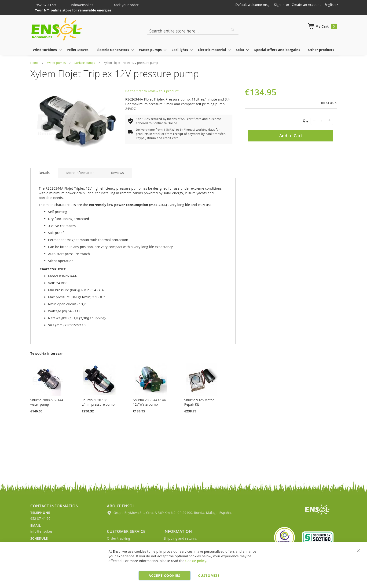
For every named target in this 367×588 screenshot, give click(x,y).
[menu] (184, 50)
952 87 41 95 (44, 5)
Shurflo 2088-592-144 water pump (47, 402)
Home (35, 63)
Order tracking (119, 538)
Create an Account (306, 5)
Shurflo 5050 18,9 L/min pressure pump (98, 402)
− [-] (314, 120)
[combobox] (193, 31)
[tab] (44, 173)
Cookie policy (196, 561)
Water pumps (57, 63)
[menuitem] (46, 50)
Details (44, 173)
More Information (80, 173)
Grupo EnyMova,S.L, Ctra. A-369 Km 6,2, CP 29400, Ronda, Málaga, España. (169, 513)
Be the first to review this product (152, 91)
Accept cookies (164, 575)
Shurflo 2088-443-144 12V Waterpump (149, 402)
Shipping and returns (180, 538)
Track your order (122, 5)
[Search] (233, 30)
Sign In (279, 5)
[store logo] (57, 29)
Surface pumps (85, 63)
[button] (331, 5)
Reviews (118, 173)
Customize (209, 575)
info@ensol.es (79, 5)
